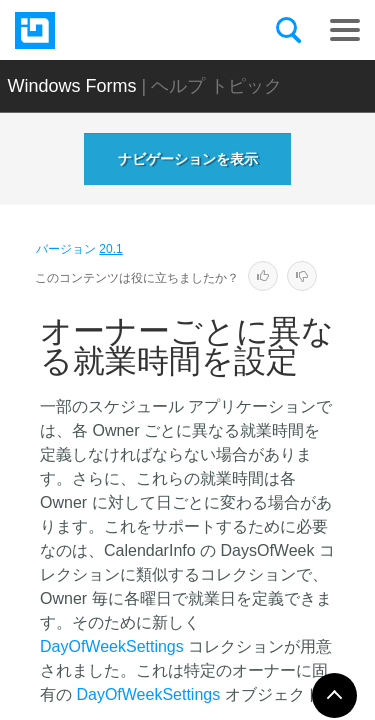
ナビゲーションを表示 (188, 159)
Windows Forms (72, 86)
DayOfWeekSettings (112, 646)
